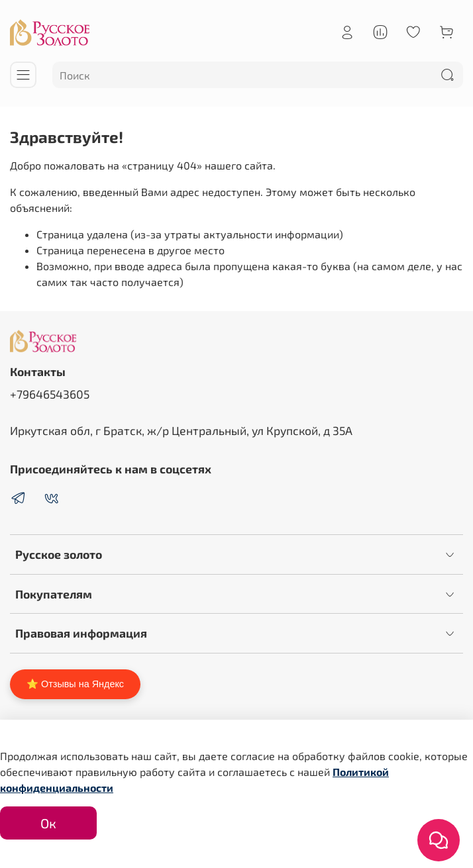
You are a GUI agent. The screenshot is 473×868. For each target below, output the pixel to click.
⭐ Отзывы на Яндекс (75, 684)
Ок (48, 823)
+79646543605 (50, 394)
